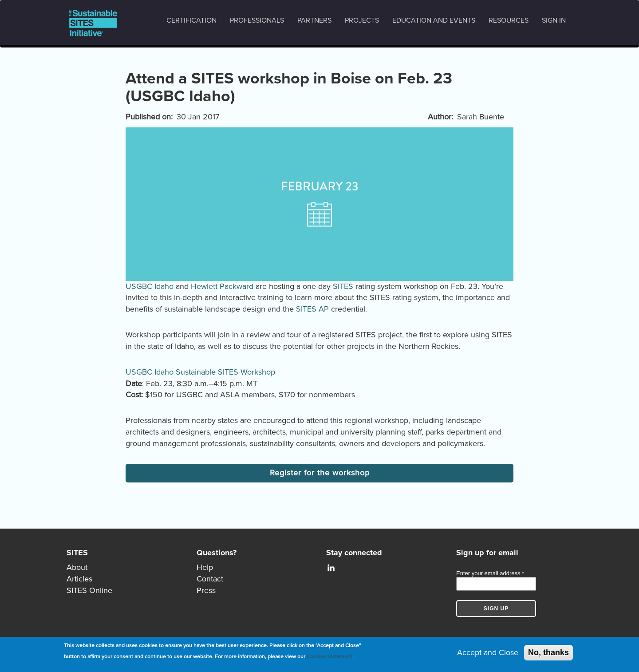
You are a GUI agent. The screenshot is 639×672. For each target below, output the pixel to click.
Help (205, 567)
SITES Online (89, 590)
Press (206, 590)
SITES (343, 286)
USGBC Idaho (150, 286)
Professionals (257, 20)
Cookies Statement (329, 657)
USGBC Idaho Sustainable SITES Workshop (200, 372)
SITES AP (312, 309)
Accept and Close (488, 652)
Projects (362, 20)
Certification (191, 20)
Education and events (434, 20)
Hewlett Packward (222, 286)
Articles (79, 579)
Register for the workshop (320, 473)
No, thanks (548, 652)
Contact (210, 579)
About (77, 567)
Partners (314, 20)
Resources (509, 20)
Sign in (554, 20)
